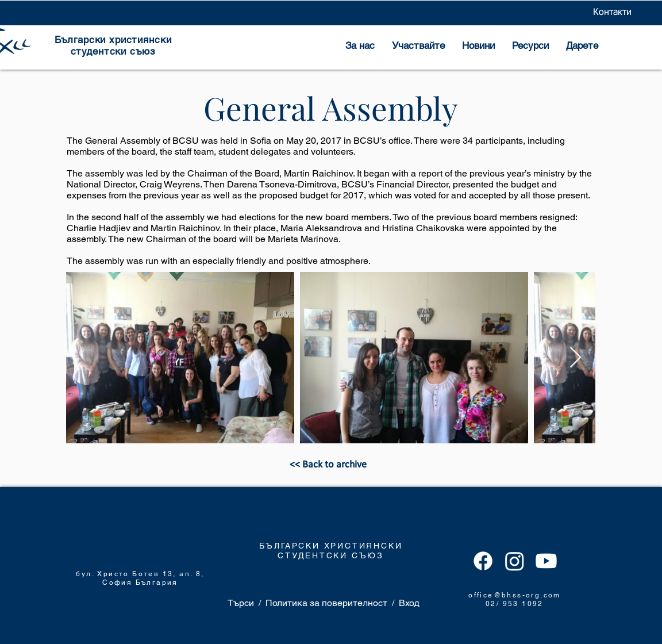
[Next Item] (576, 358)
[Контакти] (612, 13)
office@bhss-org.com (515, 595)
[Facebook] (483, 561)
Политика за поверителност (326, 603)
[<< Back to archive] (328, 465)
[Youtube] (546, 561)
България (157, 582)
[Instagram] (515, 561)
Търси (241, 603)
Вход (409, 603)
